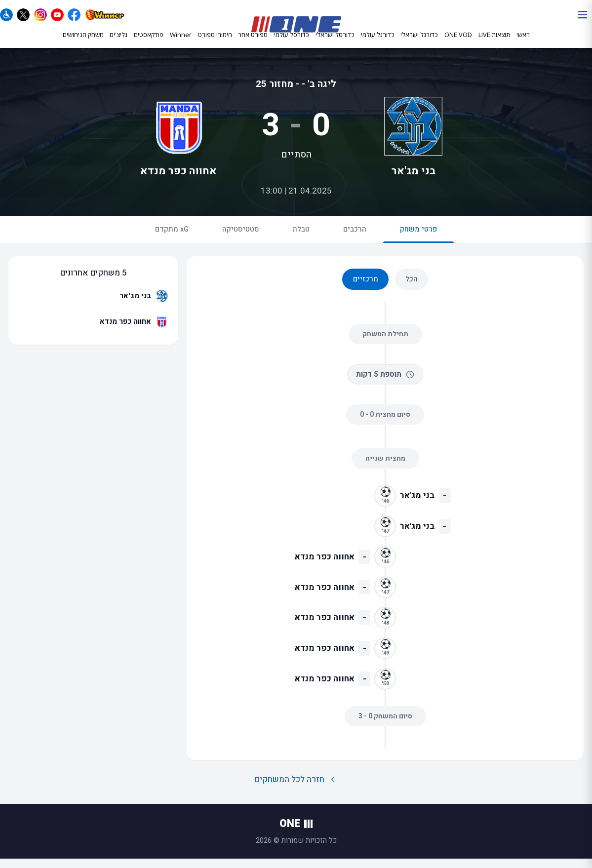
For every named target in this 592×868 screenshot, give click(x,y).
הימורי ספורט (215, 43)
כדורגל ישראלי (419, 43)
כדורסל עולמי (292, 43)
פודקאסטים (149, 43)
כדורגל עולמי (378, 43)
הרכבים (355, 238)
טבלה (301, 238)
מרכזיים (366, 288)
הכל (412, 288)
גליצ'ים (118, 43)
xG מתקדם (172, 238)
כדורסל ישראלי (335, 43)
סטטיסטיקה (241, 238)
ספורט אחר (253, 43)
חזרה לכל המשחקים (296, 789)
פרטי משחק (418, 243)
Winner (181, 43)
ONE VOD (458, 43)
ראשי (523, 43)
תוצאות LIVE (494, 43)
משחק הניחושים (83, 43)
